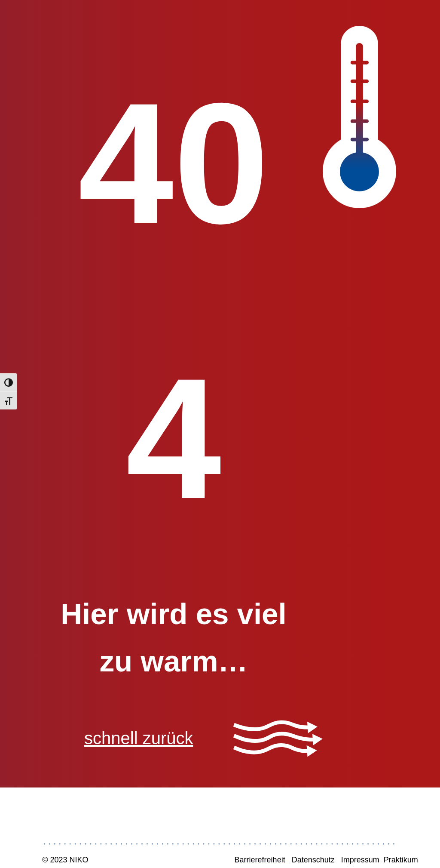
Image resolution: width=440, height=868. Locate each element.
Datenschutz (313, 860)
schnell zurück (139, 738)
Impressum (360, 860)
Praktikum (401, 860)
